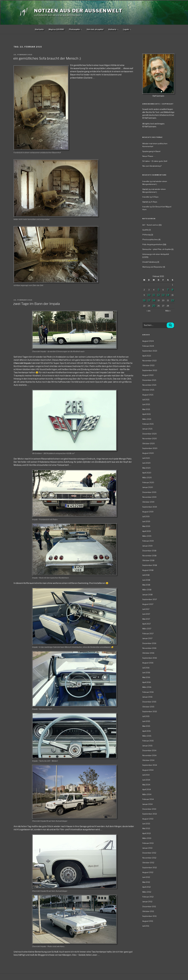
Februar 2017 (148, 634)
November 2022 (149, 361)
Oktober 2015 (148, 707)
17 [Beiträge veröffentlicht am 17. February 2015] (149, 300)
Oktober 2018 (148, 560)
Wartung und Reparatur (152, 267)
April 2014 (147, 789)
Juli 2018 (146, 575)
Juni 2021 (146, 404)
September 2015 (150, 712)
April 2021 (146, 414)
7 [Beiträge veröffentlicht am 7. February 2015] (168, 290)
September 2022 (150, 370)
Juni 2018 (146, 580)
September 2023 (150, 351)
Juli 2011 (146, 926)
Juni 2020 (146, 463)
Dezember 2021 (149, 380)
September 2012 (150, 868)
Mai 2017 (146, 619)
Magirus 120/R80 (56, 29)
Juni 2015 (146, 721)
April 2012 (146, 887)
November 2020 (150, 439)
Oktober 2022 (148, 365)
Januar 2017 (147, 638)
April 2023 (147, 356)
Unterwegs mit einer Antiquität (156, 254)
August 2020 (148, 453)
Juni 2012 (146, 877)
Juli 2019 (146, 517)
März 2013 (147, 838)
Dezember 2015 (149, 702)
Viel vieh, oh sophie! (95, 29)
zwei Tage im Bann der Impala (37, 304)
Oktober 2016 (148, 653)
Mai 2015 (146, 726)
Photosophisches (150, 240)
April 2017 (146, 624)
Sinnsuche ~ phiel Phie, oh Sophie (157, 249)
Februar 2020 (148, 483)
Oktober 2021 (148, 390)
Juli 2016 (146, 668)
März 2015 (147, 736)
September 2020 (150, 448)
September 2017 (150, 599)
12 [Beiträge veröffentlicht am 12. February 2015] (158, 295)
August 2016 (148, 663)
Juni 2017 (146, 614)
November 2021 (149, 385)
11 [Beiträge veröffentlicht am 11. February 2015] (154, 295)
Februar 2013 (148, 843)
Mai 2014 (146, 785)
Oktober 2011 (148, 911)
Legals (127, 29)
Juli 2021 (146, 400)
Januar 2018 (147, 595)
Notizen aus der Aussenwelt (78, 11)
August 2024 (148, 341)
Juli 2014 (146, 775)
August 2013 (148, 819)
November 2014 (149, 755)
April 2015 (147, 731)
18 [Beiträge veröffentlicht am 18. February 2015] (154, 300)
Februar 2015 (148, 741)
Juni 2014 (146, 780)
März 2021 (147, 419)
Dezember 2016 (149, 643)
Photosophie (76, 29)
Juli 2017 (146, 609)
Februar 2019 (148, 541)
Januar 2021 (147, 429)
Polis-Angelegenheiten (152, 244)
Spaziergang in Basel (151, 151)
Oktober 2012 (148, 863)
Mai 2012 (146, 882)
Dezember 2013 (149, 809)
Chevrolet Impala (22, 363)
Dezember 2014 (149, 751)
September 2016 (150, 658)
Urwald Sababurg (149, 262)
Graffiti (145, 230)
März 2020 (147, 478)
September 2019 (150, 507)
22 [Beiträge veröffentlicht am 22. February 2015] (172, 300)
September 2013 (150, 814)
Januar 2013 (147, 848)
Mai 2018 (146, 585)
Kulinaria (114, 29)
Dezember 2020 (149, 434)
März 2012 (147, 892)
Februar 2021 (148, 424)
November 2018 (149, 556)
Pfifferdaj (146, 235)
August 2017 (148, 604)
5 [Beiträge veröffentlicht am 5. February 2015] (158, 290)
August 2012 (148, 872)
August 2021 (148, 395)
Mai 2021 (146, 409)
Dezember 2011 (149, 907)
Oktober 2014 (148, 760)
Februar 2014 (148, 799)
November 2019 (149, 497)
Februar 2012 (148, 897)
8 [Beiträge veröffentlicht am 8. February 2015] (172, 290)
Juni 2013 (146, 824)
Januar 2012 (147, 902)
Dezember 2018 (149, 551)
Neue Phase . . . (149, 156)
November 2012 (149, 858)
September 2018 (150, 565)
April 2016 (147, 682)
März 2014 (147, 794)
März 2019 (147, 536)
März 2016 (147, 687)
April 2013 (146, 833)
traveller (146, 181)
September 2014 (150, 765)
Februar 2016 (148, 692)
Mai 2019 (146, 526)
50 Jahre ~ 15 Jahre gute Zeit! (155, 161)
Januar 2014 (147, 804)
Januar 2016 (147, 697)
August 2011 (148, 921)
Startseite (39, 29)
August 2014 (148, 770)
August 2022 (148, 375)
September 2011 (149, 916)
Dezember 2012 (149, 853)
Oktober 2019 (148, 502)
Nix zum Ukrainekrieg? (152, 166)
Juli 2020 (146, 458)
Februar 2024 (148, 346)
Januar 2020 (148, 487)
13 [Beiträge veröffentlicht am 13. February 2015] (163, 295)
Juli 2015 (146, 716)
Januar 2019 (147, 546)
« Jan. (149, 311)
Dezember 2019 (149, 492)
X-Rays (155, 197)
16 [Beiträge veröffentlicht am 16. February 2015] (144, 300)
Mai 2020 (146, 468)
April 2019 (147, 531)
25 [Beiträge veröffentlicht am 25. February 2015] (154, 306)
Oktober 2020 (149, 444)
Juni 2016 (146, 673)
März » (168, 311)
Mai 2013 (146, 828)
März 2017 (147, 629)
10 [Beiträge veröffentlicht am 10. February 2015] (149, 295)
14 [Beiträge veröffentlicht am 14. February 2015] (168, 295)
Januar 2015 (147, 746)
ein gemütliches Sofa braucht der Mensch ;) (47, 58)
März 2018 (147, 590)
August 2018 (148, 570)
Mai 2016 (146, 677)
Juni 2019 (146, 521)
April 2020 (147, 473)
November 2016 (149, 648)
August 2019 (148, 512)
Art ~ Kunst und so (150, 225)
